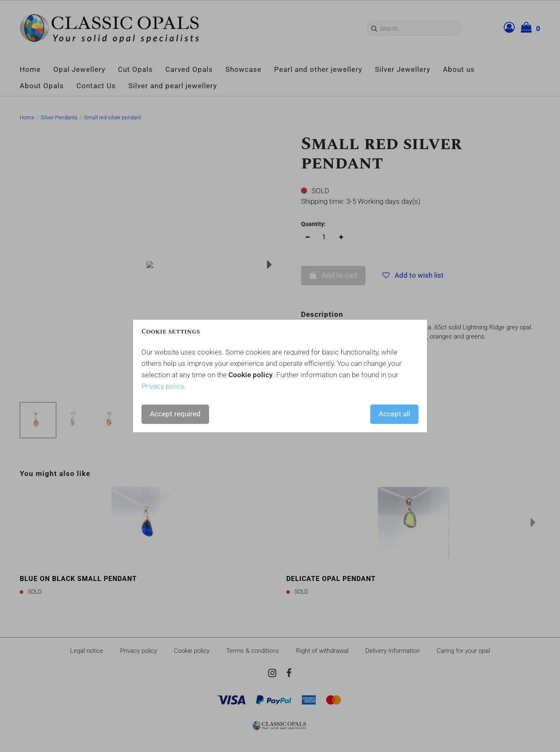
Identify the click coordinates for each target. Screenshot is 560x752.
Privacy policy (163, 386)
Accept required (175, 414)
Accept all (394, 414)
